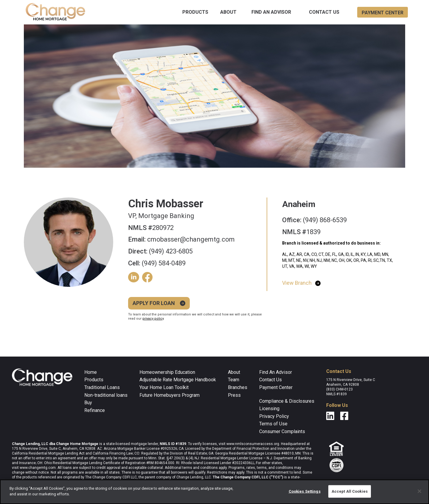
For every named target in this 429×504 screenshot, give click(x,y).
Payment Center (276, 387)
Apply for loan (154, 303)
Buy (88, 403)
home (91, 372)
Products (94, 380)
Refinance (95, 410)
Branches (238, 387)
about (228, 12)
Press (234, 395)
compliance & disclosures (287, 401)
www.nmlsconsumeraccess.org (253, 444)
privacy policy (153, 319)
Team (234, 380)
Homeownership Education (167, 372)
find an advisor (271, 12)
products (195, 12)
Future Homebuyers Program (170, 395)
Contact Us (324, 12)
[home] (55, 12)
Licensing (269, 409)
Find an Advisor (276, 372)
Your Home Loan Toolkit (164, 387)
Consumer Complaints (282, 431)
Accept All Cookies (350, 491)
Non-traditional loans (106, 395)
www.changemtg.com (38, 468)
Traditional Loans (102, 387)
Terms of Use (273, 424)
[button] (195, 12)
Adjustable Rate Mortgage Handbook (178, 380)
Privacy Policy (274, 416)
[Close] (419, 491)
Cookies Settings (305, 491)
